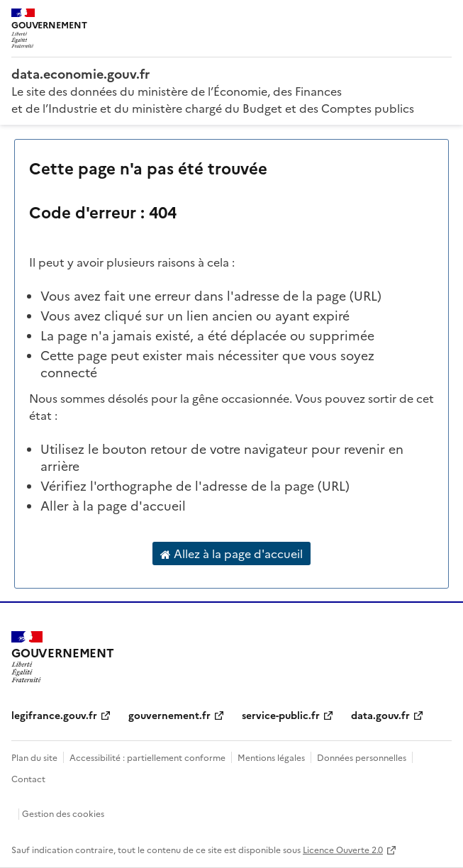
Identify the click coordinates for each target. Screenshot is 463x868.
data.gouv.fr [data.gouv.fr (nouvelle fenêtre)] (380, 715)
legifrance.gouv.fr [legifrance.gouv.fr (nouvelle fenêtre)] (54, 715)
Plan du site (34, 757)
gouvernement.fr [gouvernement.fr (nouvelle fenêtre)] (169, 715)
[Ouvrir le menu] (442, 21)
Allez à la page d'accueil (231, 554)
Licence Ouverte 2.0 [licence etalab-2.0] (343, 849)
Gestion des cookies (63, 813)
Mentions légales (271, 757)
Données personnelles (362, 757)
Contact (28, 778)
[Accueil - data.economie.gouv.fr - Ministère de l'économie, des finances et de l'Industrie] (231, 74)
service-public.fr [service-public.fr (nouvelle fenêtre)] (281, 715)
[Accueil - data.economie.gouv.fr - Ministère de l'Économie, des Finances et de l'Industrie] (63, 657)
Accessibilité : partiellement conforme (147, 757)
